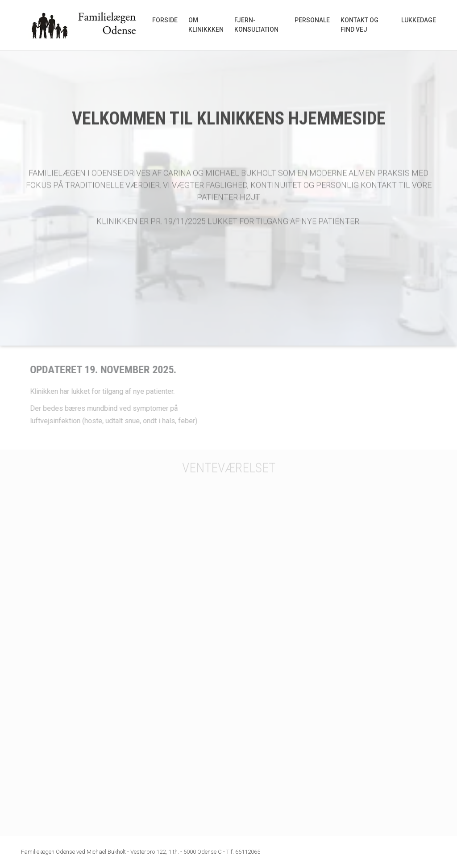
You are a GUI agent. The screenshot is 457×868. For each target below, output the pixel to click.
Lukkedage (419, 20)
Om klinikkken (206, 25)
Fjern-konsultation (256, 25)
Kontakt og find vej (359, 25)
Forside (165, 20)
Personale (312, 20)
